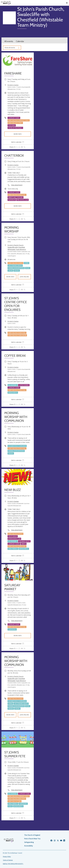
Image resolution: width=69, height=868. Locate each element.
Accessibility (29, 846)
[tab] (18, 142)
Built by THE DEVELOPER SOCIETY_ (13, 864)
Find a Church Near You (32, 839)
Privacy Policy (7, 857)
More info (18, 134)
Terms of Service (8, 860)
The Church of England (32, 835)
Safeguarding (29, 842)
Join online (24, 277)
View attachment (17, 185)
